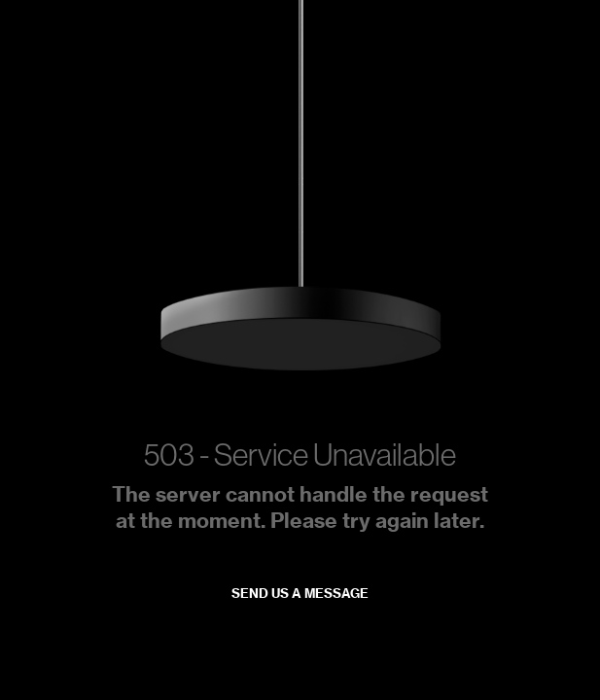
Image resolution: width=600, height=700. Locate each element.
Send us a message (300, 593)
